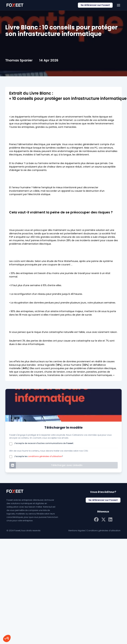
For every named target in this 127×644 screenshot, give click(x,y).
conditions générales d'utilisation (45, 456)
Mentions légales (77, 531)
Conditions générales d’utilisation (104, 531)
